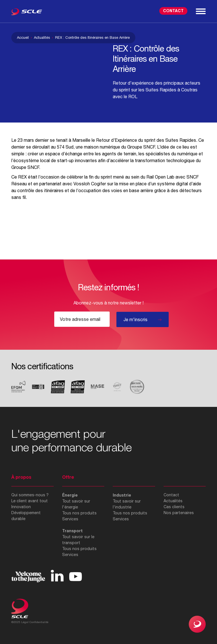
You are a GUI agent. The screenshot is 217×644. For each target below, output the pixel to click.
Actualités (42, 37)
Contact (173, 11)
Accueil (23, 37)
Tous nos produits (79, 513)
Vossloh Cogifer (90, 184)
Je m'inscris (135, 319)
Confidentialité (39, 622)
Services (70, 519)
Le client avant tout (30, 501)
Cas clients (174, 507)
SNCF (149, 147)
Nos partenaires (179, 513)
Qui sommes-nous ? (30, 495)
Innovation (21, 507)
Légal (25, 622)
